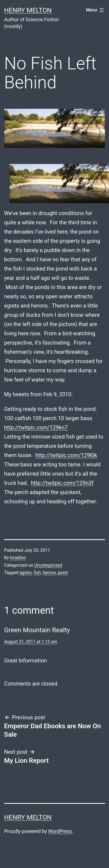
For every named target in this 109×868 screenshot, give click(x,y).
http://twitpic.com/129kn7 (36, 427)
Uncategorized (48, 565)
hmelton (18, 558)
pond (63, 573)
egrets (26, 573)
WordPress (60, 831)
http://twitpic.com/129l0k (66, 455)
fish (37, 573)
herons (49, 573)
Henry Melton (28, 10)
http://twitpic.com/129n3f (62, 483)
